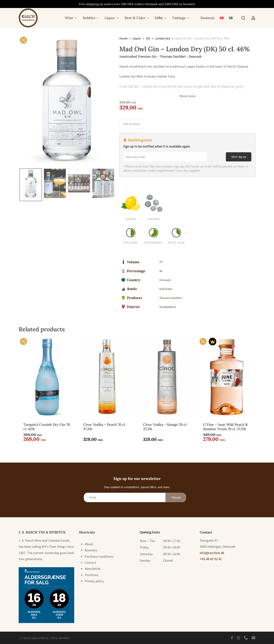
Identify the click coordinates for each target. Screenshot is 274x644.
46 (161, 271)
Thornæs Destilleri (171, 298)
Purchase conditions (99, 556)
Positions (91, 575)
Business (91, 550)
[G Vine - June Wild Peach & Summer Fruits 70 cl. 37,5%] (227, 377)
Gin (148, 38)
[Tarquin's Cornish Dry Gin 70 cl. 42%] (47, 377)
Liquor (137, 38)
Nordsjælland (167, 307)
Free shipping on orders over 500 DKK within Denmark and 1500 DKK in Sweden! (137, 4)
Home (123, 38)
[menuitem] (222, 18)
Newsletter (93, 569)
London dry (163, 38)
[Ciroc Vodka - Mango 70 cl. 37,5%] (167, 377)
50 (161, 262)
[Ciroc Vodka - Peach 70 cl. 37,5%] (107, 377)
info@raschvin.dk (212, 553)
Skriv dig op (239, 157)
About (89, 544)
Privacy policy (94, 581)
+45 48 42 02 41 (211, 559)
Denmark (165, 280)
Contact (90, 563)
